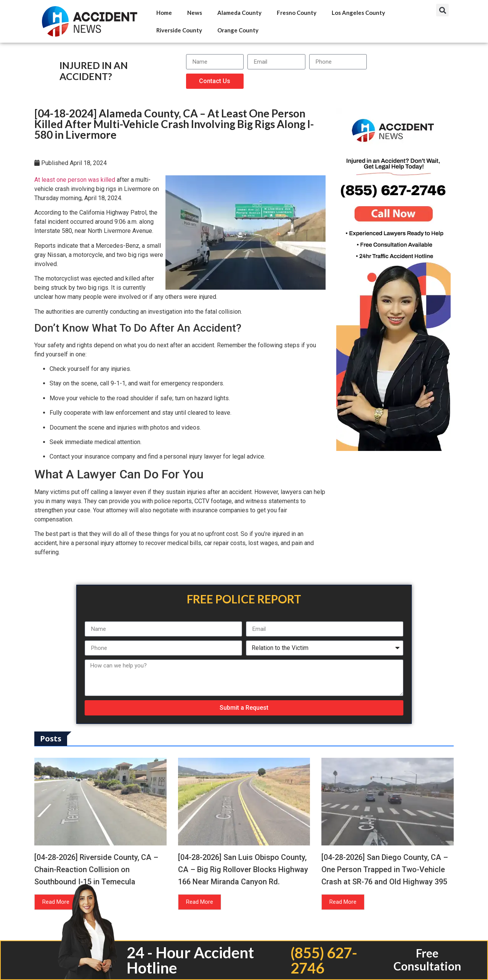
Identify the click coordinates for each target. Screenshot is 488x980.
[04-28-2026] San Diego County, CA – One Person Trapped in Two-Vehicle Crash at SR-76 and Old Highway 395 (385, 869)
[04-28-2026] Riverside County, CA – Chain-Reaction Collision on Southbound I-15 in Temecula (96, 869)
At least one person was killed (75, 180)
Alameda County (239, 13)
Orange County (238, 30)
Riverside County (179, 30)
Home (164, 13)
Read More (56, 902)
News (195, 13)
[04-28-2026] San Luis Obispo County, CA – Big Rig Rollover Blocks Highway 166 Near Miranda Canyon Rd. (243, 869)
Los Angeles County (358, 13)
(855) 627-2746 (324, 960)
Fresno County (297, 13)
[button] (442, 10)
